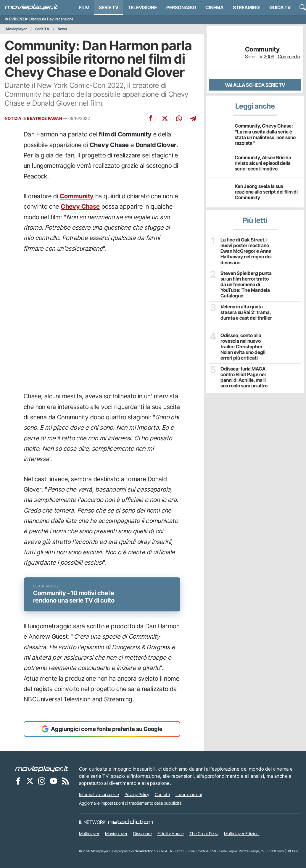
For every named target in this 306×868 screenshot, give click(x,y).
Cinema (214, 7)
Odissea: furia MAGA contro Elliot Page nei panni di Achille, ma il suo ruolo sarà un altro (244, 377)
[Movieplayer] (42, 769)
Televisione (142, 7)
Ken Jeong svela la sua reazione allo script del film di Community (266, 192)
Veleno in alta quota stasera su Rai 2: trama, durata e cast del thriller (246, 312)
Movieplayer (16, 29)
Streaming (246, 7)
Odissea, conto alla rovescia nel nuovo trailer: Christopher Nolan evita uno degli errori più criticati (243, 347)
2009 (269, 57)
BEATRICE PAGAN (45, 118)
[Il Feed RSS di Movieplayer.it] (65, 781)
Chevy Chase (80, 206)
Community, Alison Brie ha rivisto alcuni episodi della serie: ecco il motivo (263, 163)
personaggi (181, 7)
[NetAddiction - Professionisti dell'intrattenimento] (131, 822)
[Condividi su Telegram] (193, 118)
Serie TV (109, 7)
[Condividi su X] (165, 118)
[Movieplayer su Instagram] (42, 781)
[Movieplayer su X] (30, 781)
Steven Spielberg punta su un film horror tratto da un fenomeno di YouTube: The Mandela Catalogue (246, 285)
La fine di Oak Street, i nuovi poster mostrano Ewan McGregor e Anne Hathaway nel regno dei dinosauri (246, 251)
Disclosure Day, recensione (51, 19)
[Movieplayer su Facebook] (18, 781)
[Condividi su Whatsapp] (179, 118)
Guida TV (280, 7)
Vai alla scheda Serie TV (255, 85)
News (62, 29)
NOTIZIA (13, 118)
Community (77, 196)
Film (84, 7)
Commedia (289, 57)
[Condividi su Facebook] (151, 118)
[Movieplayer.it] (31, 7)
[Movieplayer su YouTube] (54, 781)
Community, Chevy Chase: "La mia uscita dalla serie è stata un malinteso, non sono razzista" (265, 134)
